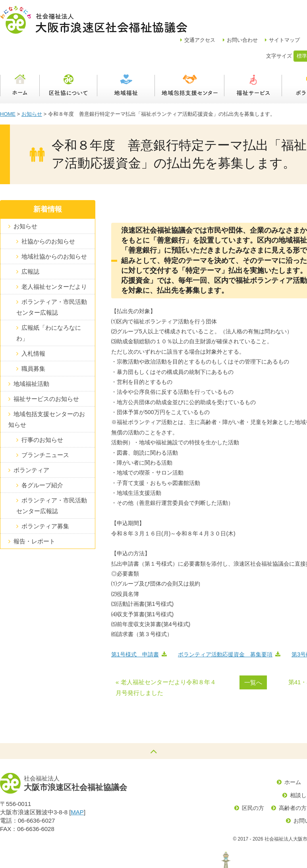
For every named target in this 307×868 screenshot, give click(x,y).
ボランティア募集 (45, 498)
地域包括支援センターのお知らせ (47, 391)
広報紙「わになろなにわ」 (49, 305)
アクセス (223, 12)
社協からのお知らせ (48, 213)
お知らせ (32, 86)
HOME (8, 86)
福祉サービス (253, 58)
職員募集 (33, 341)
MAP (77, 784)
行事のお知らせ (42, 412)
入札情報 (33, 326)
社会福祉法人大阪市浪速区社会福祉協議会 (94, 20)
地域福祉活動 (31, 356)
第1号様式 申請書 (135, 627)
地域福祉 (126, 58)
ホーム (20, 58)
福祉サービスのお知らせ (46, 371)
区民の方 (253, 780)
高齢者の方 (293, 780)
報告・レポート (34, 513)
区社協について (69, 58)
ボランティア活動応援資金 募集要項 (225, 627)
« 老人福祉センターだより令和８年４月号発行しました (166, 660)
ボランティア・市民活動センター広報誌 (52, 279)
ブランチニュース (45, 427)
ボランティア (31, 442)
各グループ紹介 (42, 457)
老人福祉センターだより (54, 259)
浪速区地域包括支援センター (190, 58)
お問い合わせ (265, 12)
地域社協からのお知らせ (54, 229)
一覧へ (253, 655)
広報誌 (30, 244)
